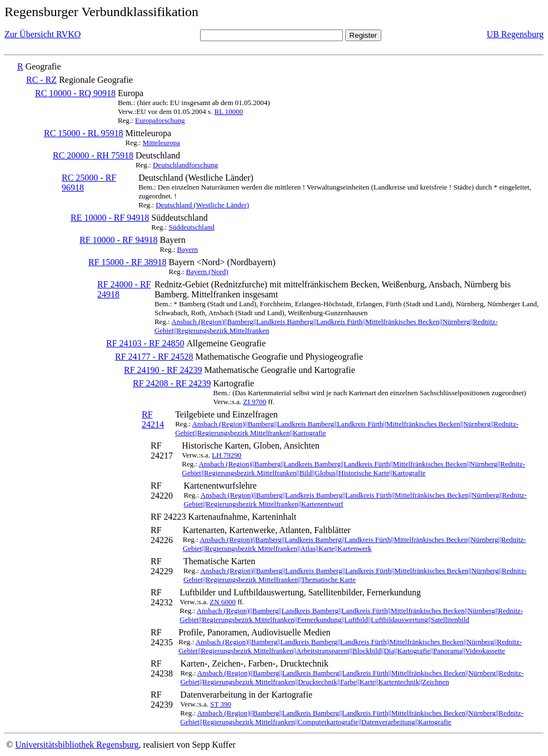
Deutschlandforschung (185, 165)
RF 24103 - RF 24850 (145, 343)
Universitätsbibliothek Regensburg (77, 745)
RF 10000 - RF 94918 (118, 240)
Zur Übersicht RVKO (43, 34)
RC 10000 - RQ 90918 (75, 93)
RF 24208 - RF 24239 (172, 383)
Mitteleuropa (161, 143)
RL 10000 (228, 111)
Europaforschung (160, 120)
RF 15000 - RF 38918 (127, 262)
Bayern (188, 249)
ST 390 (221, 704)
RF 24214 (153, 419)
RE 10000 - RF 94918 (110, 218)
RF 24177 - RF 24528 (154, 357)
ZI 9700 (255, 402)
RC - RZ (41, 80)
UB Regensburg (515, 34)
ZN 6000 (223, 602)
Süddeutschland (191, 227)
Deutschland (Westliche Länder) (202, 205)
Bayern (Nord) (207, 272)
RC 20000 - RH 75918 (93, 155)
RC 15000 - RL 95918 (84, 133)
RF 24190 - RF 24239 (163, 370)
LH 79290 (226, 455)
